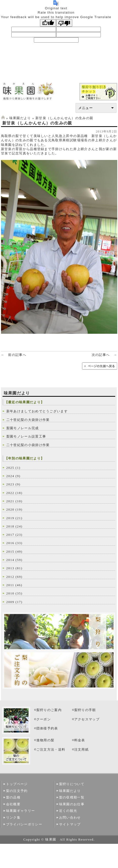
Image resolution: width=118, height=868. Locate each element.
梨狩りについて (72, 784)
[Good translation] (48, 23)
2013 (10, 568)
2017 (10, 535)
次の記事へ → (104, 355)
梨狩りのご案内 (49, 710)
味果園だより (20, 118)
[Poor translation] (64, 23)
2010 (10, 593)
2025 (10, 468)
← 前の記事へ (14, 355)
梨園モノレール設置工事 (26, 436)
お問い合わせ (70, 817)
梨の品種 (13, 797)
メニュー (86, 108)
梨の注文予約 (17, 791)
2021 (10, 501)
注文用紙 (81, 749)
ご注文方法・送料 (51, 749)
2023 (10, 484)
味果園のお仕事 (72, 804)
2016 (10, 543)
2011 (10, 585)
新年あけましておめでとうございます (37, 411)
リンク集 (13, 817)
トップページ (17, 784)
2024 (10, 476)
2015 (10, 552)
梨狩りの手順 (85, 710)
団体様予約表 (47, 728)
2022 (10, 493)
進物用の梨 (45, 740)
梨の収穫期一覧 (72, 797)
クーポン (44, 719)
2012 (10, 577)
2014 (10, 560)
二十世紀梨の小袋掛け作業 (28, 445)
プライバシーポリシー (24, 824)
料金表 (80, 740)
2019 (10, 518)
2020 (10, 509)
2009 (10, 602)
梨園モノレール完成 (23, 428)
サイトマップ (70, 824)
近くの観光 (68, 811)
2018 (10, 526)
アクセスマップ (87, 719)
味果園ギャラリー (21, 811)
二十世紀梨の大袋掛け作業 (28, 420)
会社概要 (13, 804)
